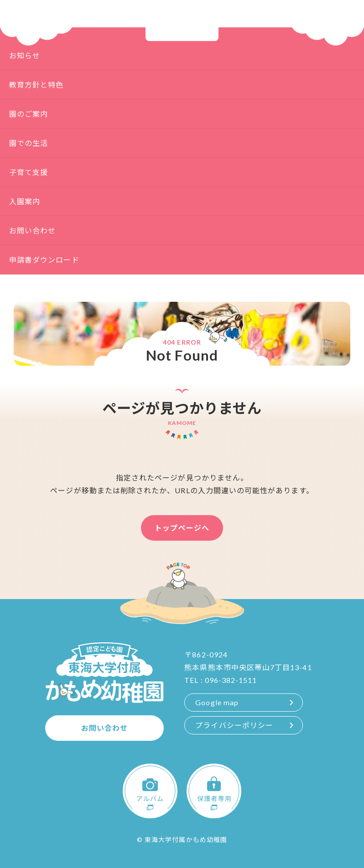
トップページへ (182, 528)
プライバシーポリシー (234, 725)
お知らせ (25, 55)
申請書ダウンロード (44, 260)
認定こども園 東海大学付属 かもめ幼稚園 (182, 21)
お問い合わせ (32, 230)
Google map (217, 702)
